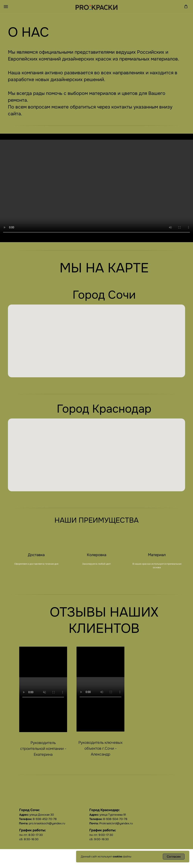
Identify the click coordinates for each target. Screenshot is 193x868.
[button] (186, 7)
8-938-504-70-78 (108, 819)
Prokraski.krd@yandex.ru (111, 823)
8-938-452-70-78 (38, 819)
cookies (118, 856)
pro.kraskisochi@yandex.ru (42, 823)
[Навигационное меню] (6, 7)
